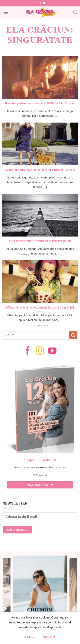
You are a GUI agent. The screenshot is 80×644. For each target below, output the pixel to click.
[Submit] (73, 335)
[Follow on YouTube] (44, 3)
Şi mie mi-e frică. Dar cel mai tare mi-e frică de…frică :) (40, 170)
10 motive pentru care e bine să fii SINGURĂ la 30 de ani (40, 103)
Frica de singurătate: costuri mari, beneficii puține (40, 241)
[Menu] (6, 12)
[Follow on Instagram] (40, 3)
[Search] (75, 12)
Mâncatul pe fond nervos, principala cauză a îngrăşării (40, 308)
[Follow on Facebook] (36, 3)
